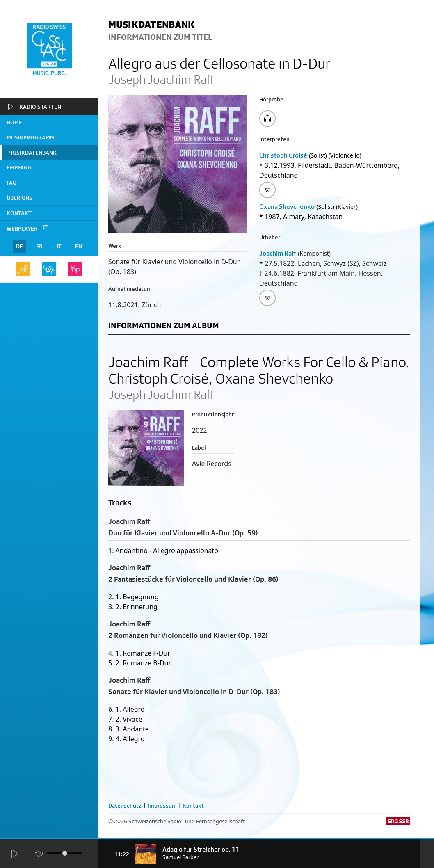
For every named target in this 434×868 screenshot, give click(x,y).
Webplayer (28, 228)
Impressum (162, 806)
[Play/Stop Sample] (267, 119)
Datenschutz (125, 806)
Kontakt (19, 213)
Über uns (19, 198)
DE (19, 246)
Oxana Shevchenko (287, 207)
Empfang (19, 167)
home (14, 122)
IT (59, 246)
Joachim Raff (278, 253)
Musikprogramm (31, 137)
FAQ (12, 183)
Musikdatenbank (32, 153)
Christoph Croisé (283, 155)
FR (39, 246)
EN (79, 246)
